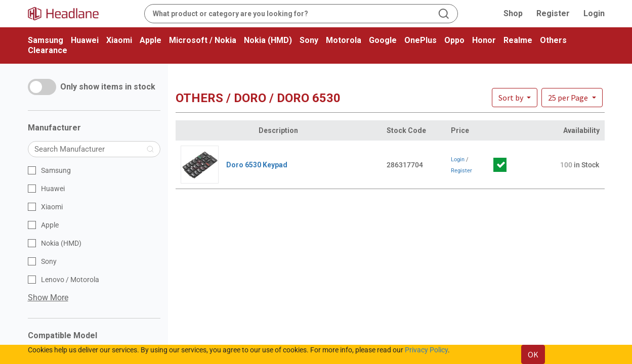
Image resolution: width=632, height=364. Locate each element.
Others (553, 40)
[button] (572, 98)
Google (383, 40)
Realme (518, 40)
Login (594, 13)
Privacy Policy (426, 350)
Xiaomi (119, 40)
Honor (484, 40)
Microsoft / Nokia (203, 40)
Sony (309, 40)
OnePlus (420, 40)
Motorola (344, 40)
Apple (151, 40)
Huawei (85, 40)
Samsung (46, 40)
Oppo (454, 40)
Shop (513, 13)
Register (553, 13)
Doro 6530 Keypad (257, 165)
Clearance (48, 50)
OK (533, 354)
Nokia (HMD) (268, 40)
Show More (48, 298)
